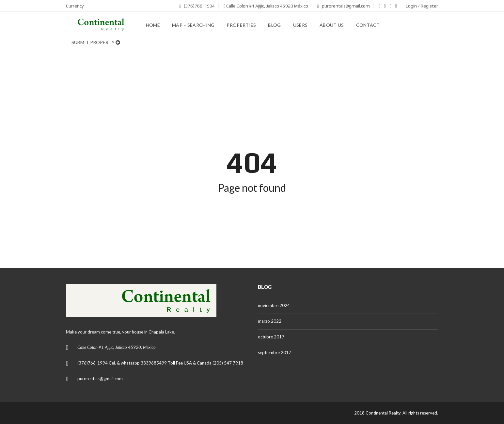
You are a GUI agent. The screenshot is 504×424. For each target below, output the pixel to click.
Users (300, 25)
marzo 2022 (270, 321)
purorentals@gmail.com (343, 6)
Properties (241, 25)
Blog (274, 25)
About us (332, 25)
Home (153, 25)
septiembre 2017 (275, 352)
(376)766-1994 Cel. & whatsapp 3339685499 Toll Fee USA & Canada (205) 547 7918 (160, 363)
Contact (368, 25)
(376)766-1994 (197, 6)
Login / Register (422, 6)
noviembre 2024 (274, 305)
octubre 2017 (271, 337)
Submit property (96, 42)
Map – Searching (193, 25)
